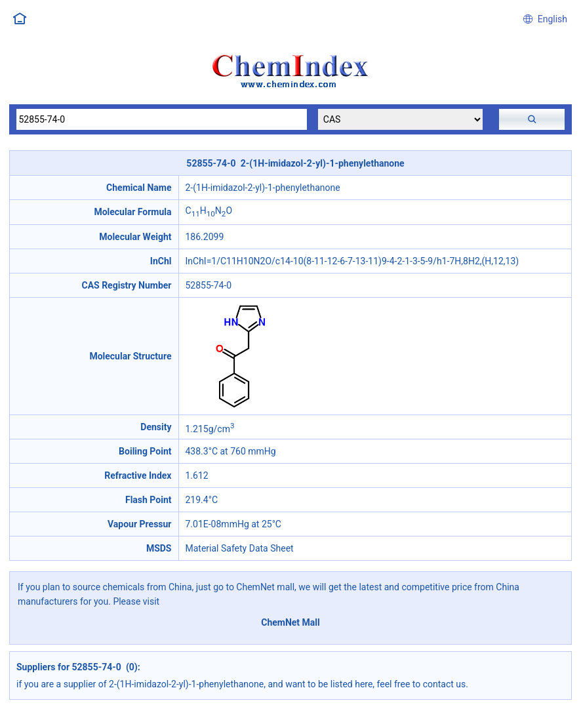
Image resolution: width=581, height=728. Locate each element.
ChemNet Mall (290, 622)
